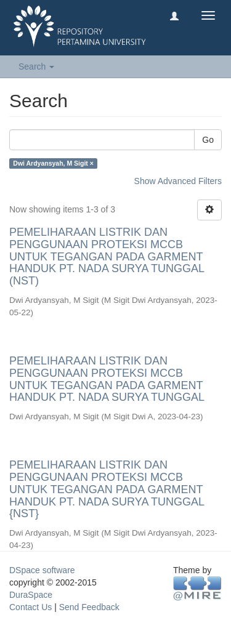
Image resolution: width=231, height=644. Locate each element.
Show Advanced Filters (178, 181)
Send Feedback (89, 607)
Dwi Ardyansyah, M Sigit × (53, 163)
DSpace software (42, 570)
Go (208, 140)
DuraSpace (31, 595)
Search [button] (36, 66)
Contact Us (30, 607)
